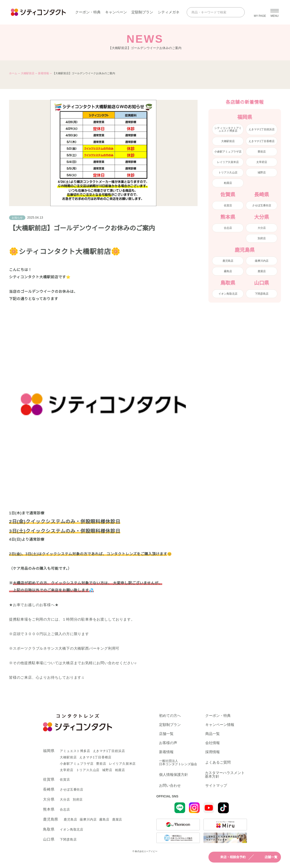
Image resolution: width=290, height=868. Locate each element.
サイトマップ (216, 786)
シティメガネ (169, 12)
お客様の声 (168, 743)
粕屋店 (228, 183)
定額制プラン (142, 12)
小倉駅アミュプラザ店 (228, 152)
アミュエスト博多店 (75, 751)
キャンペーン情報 (220, 725)
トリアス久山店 (228, 173)
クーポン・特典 (88, 12)
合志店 (228, 228)
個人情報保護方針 (174, 775)
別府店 (262, 238)
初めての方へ (170, 716)
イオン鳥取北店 (228, 294)
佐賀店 (228, 205)
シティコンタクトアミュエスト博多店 (228, 129)
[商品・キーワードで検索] (212, 12)
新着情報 (43, 73)
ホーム (13, 73)
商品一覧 (213, 734)
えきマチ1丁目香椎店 (262, 141)
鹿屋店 (262, 271)
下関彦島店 (262, 294)
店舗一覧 (267, 857)
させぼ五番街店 (262, 205)
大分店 (262, 228)
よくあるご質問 (218, 762)
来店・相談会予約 (229, 857)
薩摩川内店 (262, 261)
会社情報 (213, 743)
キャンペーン (116, 12)
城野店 (262, 173)
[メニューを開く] (275, 12)
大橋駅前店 (28, 73)
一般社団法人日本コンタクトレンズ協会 (178, 762)
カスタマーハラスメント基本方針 (225, 775)
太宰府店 (262, 162)
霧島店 (228, 271)
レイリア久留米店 (228, 162)
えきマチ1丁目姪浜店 (262, 129)
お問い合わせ (170, 786)
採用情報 (213, 752)
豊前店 (262, 152)
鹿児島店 (228, 261)
